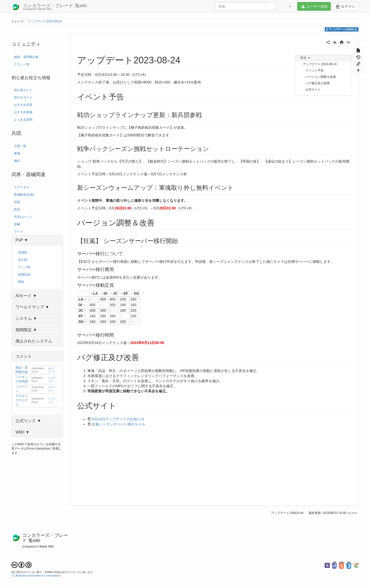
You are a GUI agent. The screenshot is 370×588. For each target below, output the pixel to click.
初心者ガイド (23, 90)
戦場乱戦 (24, 275)
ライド (19, 232)
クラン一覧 (22, 64)
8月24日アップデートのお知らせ (118, 419)
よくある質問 (23, 120)
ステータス (22, 187)
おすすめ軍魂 (23, 112)
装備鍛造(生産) (24, 195)
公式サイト (313, 90)
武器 (17, 202)
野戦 (21, 282)
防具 (17, 209)
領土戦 (23, 260)
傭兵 (17, 161)
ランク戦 (24, 267)
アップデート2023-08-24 (45, 21)
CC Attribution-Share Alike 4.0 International (36, 576)
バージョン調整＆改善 (321, 77)
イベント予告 (314, 70)
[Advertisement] (215, 465)
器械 (17, 224)
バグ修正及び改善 (318, 83)
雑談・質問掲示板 (26, 57)
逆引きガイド (23, 97)
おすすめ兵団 (23, 105)
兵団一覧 (20, 146)
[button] (287, 6)
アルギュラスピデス (22, 400)
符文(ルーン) (23, 217)
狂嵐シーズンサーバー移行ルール (119, 424)
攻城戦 (23, 252)
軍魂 (17, 153)
